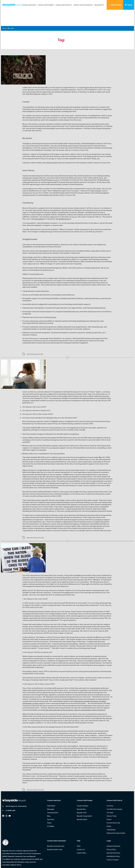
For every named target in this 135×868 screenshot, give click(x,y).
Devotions (51, 803)
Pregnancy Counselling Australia (93, 508)
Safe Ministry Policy (113, 840)
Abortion (30, 521)
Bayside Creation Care (55, 833)
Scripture (91, 201)
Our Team (110, 796)
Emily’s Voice (58, 512)
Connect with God (29, 5)
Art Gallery (51, 810)
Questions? (99, 5)
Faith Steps (51, 790)
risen (109, 241)
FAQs (79, 830)
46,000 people (59, 177)
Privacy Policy (111, 833)
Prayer (49, 807)
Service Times (112, 800)
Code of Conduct (113, 843)
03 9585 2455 (10, 794)
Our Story (110, 790)
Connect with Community (83, 5)
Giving (129, 5)
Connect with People (45, 5)
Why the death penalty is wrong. (81, 706)
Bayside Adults (82, 803)
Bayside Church (14, 862)
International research (31, 661)
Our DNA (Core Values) (114, 793)
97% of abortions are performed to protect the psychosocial (68, 655)
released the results (103, 478)
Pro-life (40, 338)
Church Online (115, 5)
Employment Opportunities (116, 817)
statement (89, 245)
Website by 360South (125, 862)
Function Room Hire (113, 807)
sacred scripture (51, 213)
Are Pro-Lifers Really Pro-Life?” (90, 73)
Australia (32, 237)
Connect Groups (82, 790)
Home (5, 12)
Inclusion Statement (113, 830)
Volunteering (111, 813)
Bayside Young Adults (84, 800)
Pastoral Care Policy (113, 837)
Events (109, 803)
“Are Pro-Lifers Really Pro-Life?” (35, 382)
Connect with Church (63, 5)
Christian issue (32, 338)
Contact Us (81, 833)
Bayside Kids (81, 793)
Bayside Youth (82, 796)
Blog (49, 800)
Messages (51, 793)
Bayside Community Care (56, 830)
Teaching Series (53, 796)
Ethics (36, 521)
